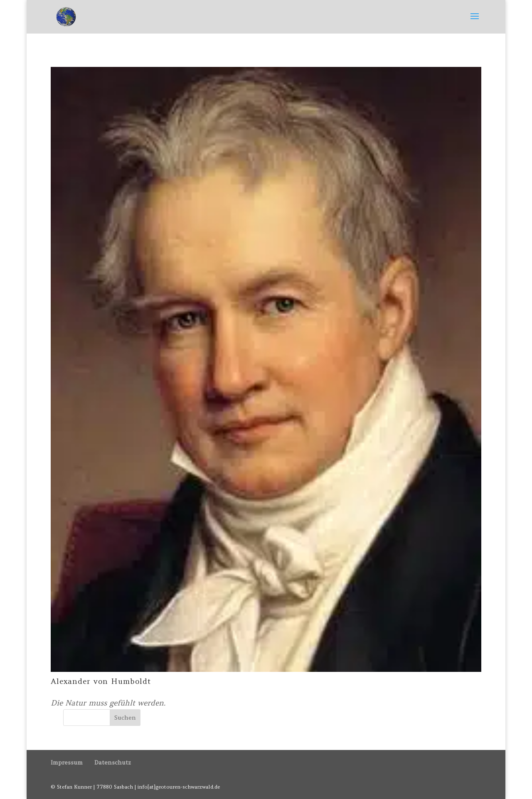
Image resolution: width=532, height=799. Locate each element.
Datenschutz (113, 762)
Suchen (125, 718)
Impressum (67, 762)
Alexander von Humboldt (101, 681)
